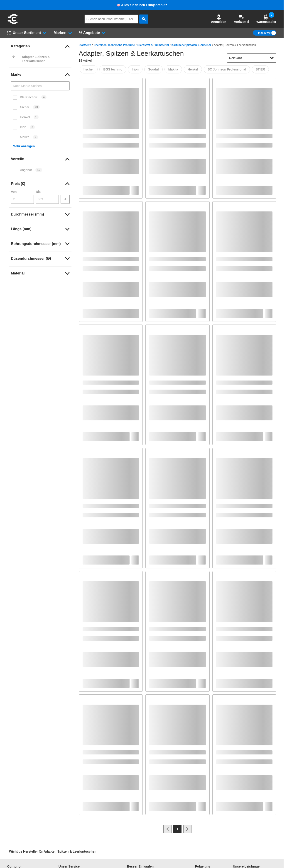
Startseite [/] (85, 45)
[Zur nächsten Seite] (187, 829)
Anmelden (219, 19)
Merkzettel (241, 19)
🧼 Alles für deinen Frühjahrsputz (142, 5)
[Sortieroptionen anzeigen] (272, 58)
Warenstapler (266, 19)
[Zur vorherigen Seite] (167, 829)
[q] (111, 19)
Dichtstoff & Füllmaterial (153, 45)
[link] (40, 46)
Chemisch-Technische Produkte (114, 45)
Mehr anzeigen (24, 146)
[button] (219, 19)
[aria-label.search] (144, 19)
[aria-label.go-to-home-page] (13, 23)
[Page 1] (177, 829)
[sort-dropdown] (252, 58)
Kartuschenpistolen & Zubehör (191, 45)
